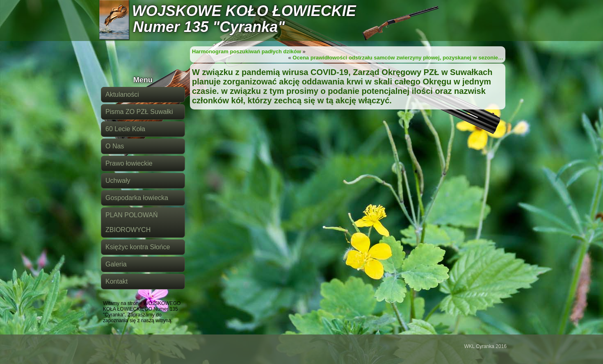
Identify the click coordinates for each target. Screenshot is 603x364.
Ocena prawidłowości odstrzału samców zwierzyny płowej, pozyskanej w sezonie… (398, 58)
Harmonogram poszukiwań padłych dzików (247, 51)
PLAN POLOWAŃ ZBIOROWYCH (131, 222)
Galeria (116, 264)
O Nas (115, 146)
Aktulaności (122, 94)
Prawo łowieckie (129, 163)
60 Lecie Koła (125, 129)
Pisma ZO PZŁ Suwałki (139, 112)
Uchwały (118, 181)
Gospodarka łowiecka (137, 198)
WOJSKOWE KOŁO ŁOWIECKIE (244, 11)
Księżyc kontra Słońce (138, 247)
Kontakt (116, 281)
